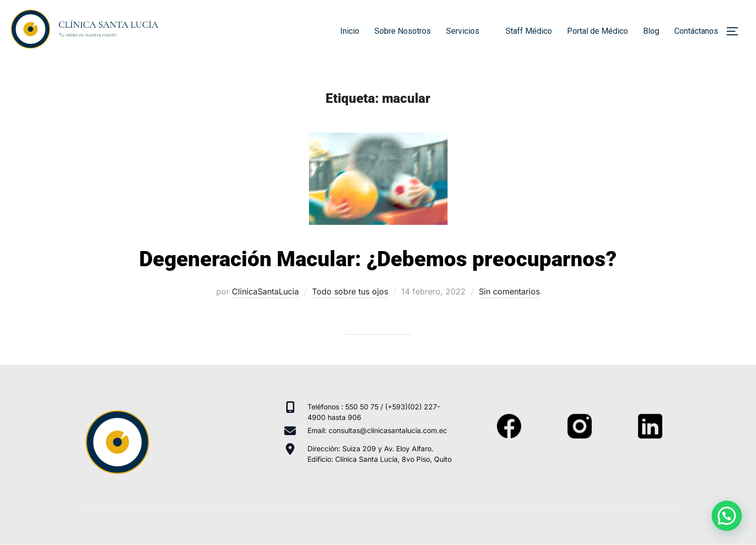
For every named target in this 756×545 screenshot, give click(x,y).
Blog (651, 31)
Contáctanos (696, 31)
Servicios (468, 31)
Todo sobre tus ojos (350, 291)
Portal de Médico (597, 31)
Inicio (350, 31)
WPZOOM (664, 526)
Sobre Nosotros (403, 31)
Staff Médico (529, 31)
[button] (727, 516)
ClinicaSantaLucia (265, 291)
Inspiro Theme (608, 526)
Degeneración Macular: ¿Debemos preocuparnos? (378, 259)
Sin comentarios (509, 291)
